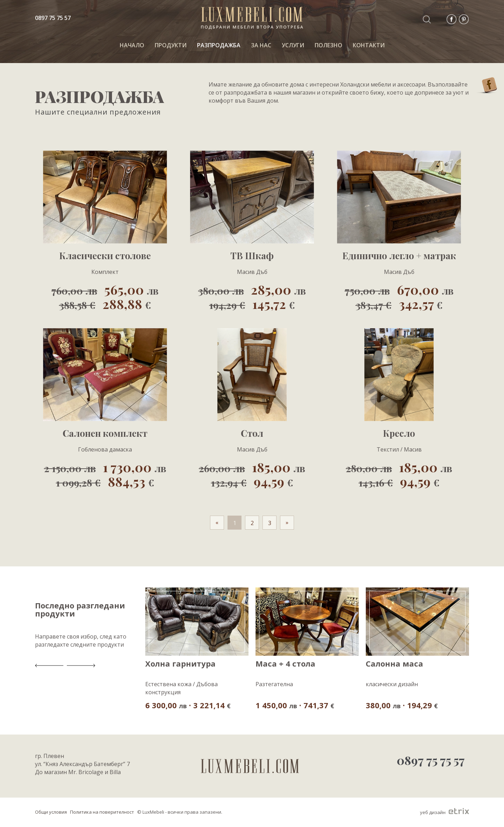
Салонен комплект (105, 433)
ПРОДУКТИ (171, 45)
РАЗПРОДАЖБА (219, 45)
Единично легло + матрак (399, 256)
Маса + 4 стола (285, 664)
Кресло (399, 433)
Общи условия (51, 812)
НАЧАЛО (132, 45)
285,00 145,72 (252, 296)
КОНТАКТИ (369, 45)
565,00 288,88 (105, 296)
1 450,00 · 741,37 (295, 705)
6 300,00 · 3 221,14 (188, 705)
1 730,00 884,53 (105, 474)
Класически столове (105, 256)
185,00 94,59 (252, 474)
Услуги (293, 45)
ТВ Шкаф (252, 256)
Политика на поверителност (102, 812)
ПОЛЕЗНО (328, 45)
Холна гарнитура (180, 664)
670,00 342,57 (399, 296)
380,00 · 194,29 (402, 705)
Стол (252, 433)
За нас (261, 45)
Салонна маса (394, 664)
